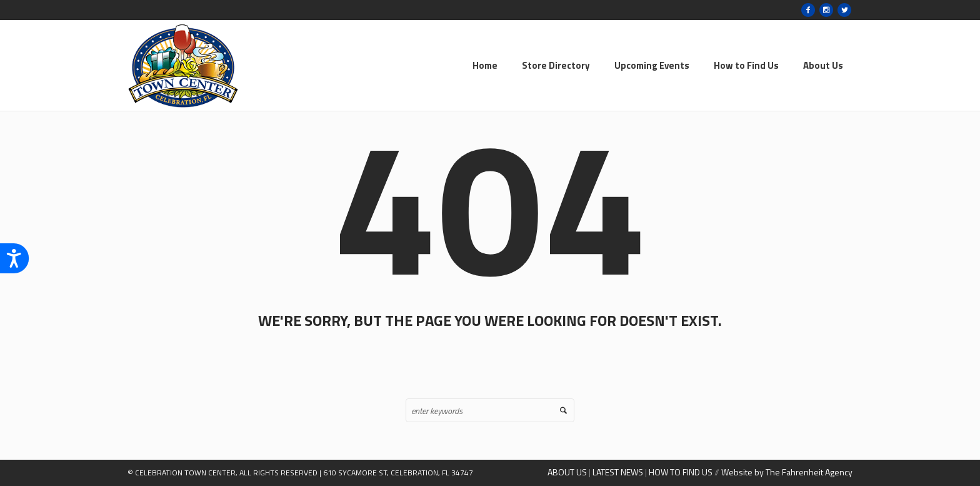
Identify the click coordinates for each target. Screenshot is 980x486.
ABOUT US (567, 472)
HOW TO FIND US (681, 472)
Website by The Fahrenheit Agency (787, 472)
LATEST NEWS (618, 472)
